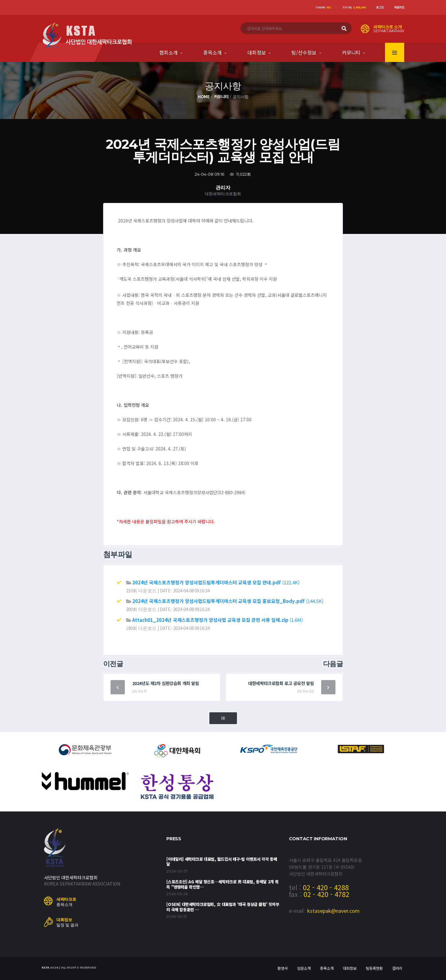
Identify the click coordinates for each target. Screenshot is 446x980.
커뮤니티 (351, 52)
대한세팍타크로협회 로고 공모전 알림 (281, 683)
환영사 (283, 968)
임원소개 (304, 968)
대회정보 (257, 52)
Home (204, 97)
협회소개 (168, 52)
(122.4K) (216, 582)
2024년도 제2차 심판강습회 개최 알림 (166, 683)
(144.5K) (228, 601)
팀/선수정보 (304, 52)
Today (323, 7)
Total (354, 7)
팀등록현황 (374, 968)
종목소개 (212, 52)
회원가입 (399, 7)
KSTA (45, 967)
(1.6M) (218, 620)
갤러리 (397, 968)
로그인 (380, 7)
